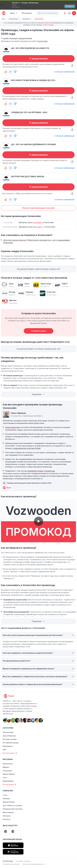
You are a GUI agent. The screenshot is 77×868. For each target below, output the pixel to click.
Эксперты (7, 816)
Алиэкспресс (8, 764)
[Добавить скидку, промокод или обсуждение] (74, 13)
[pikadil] (3, 13)
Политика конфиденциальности (33, 864)
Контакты (7, 819)
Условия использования (11, 864)
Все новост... (38, 227)
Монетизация (8, 812)
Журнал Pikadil (9, 802)
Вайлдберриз (8, 781)
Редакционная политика (12, 809)
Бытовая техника (10, 739)
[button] (39, 13)
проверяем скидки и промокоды (41, 471)
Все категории (10, 753)
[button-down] (15, 72)
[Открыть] (70, 6)
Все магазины (10, 784)
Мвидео (6, 767)
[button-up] (6, 72)
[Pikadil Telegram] (13, 831)
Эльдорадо (7, 771)
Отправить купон (38, 331)
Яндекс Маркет (9, 774)
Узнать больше (48, 25)
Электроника (8, 732)
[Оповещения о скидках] (65, 13)
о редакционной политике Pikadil (26, 448)
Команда (6, 799)
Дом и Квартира (9, 736)
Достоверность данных (12, 805)
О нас (5, 795)
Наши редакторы (13, 427)
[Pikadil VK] (6, 831)
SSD (4, 750)
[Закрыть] (2, 5)
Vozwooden (42, 41)
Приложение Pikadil (12, 839)
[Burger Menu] (14, 13)
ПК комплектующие (11, 743)
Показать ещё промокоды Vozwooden (38, 208)
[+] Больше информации (64, 72)
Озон (5, 778)
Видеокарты (8, 746)
